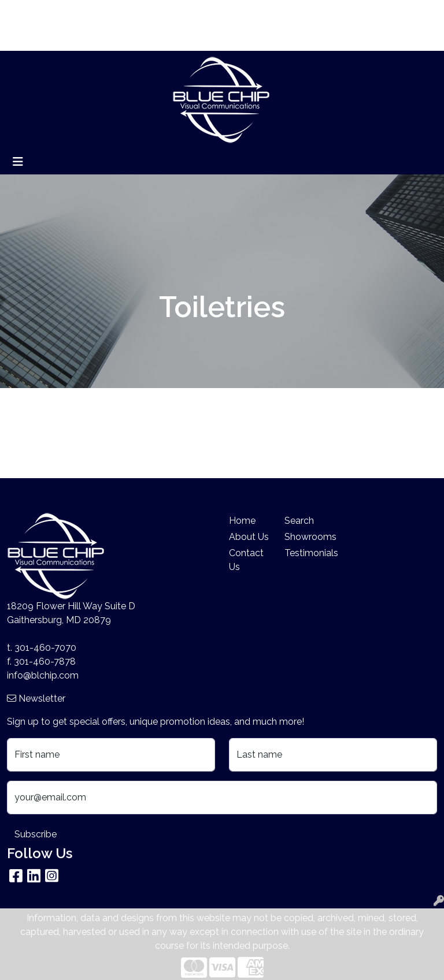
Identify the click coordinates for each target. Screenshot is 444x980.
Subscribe (36, 834)
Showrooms (305, 537)
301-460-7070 (45, 648)
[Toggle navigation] (18, 162)
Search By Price (155, 12)
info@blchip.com (43, 675)
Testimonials (305, 553)
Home (24, 12)
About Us (66, 12)
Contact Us (246, 560)
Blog (104, 12)
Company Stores (47, 38)
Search (311, 12)
